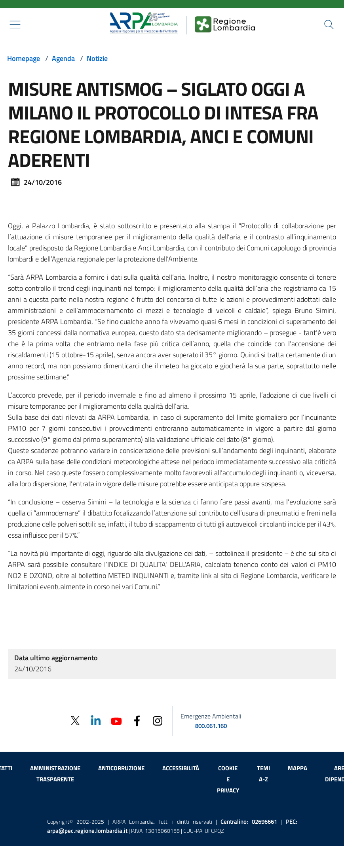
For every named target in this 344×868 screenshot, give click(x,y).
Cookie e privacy (228, 779)
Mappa (297, 768)
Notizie (97, 58)
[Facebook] (137, 720)
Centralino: (249, 822)
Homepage (24, 58)
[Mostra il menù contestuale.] (15, 25)
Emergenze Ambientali (211, 716)
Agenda (63, 58)
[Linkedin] (96, 720)
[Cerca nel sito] (329, 25)
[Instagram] (158, 720)
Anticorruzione (121, 768)
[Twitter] (75, 721)
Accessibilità (181, 768)
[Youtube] (116, 720)
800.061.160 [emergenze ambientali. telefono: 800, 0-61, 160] (211, 726)
